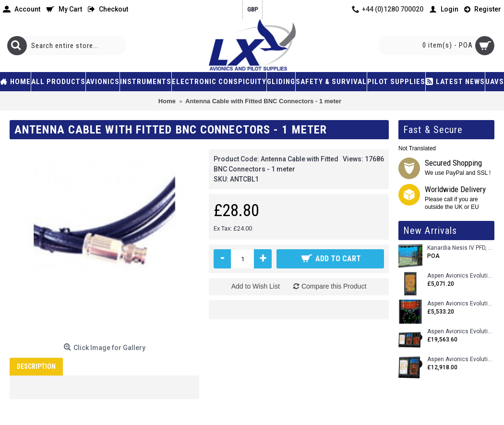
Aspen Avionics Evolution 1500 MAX (461, 359)
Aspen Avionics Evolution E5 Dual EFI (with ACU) (461, 304)
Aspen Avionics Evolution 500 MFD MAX (461, 276)
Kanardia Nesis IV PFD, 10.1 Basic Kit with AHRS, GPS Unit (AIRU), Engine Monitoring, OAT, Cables (461, 248)
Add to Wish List (256, 286)
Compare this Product (334, 286)
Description (36, 366)
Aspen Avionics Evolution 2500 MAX (461, 332)
